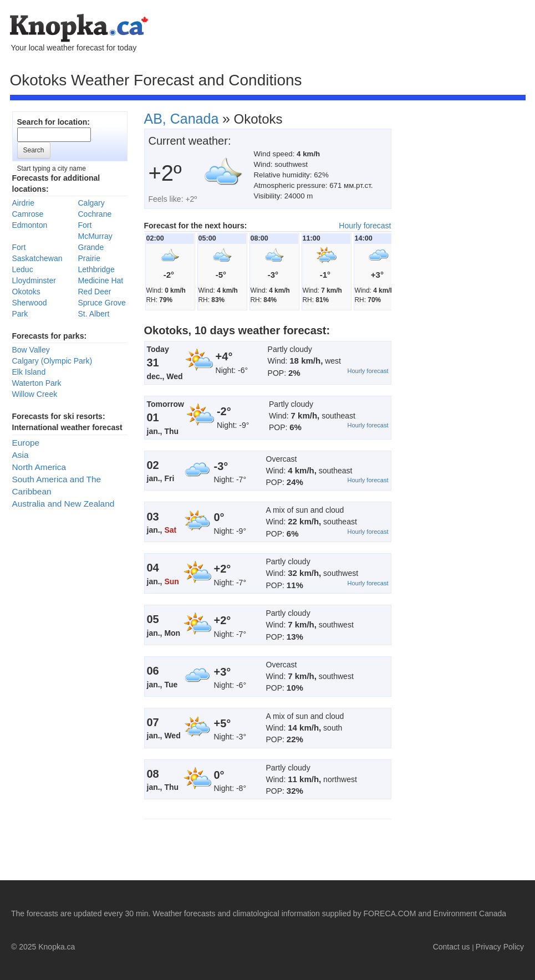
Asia (21, 455)
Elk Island (29, 372)
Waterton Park (37, 383)
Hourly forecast (365, 226)
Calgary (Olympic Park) (52, 361)
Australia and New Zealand (63, 504)
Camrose (28, 214)
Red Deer (95, 292)
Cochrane (95, 214)
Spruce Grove (102, 303)
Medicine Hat (101, 280)
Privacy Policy (500, 947)
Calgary (91, 203)
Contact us (452, 947)
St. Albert (94, 314)
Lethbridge (96, 269)
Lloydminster (34, 280)
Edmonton (30, 225)
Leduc (23, 269)
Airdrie (23, 203)
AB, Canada (182, 119)
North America (39, 467)
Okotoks (26, 292)
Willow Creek (35, 394)
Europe (26, 443)
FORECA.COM (390, 913)
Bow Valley (31, 350)
